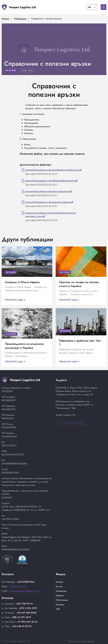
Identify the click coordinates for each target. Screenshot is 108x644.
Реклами (60, 605)
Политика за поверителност (81, 641)
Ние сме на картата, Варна (71, 423)
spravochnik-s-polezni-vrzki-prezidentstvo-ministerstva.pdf (53, 170)
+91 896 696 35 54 (27, 622)
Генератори (61, 591)
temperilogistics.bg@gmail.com (24, 591)
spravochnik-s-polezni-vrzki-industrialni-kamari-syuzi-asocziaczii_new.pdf (51, 215)
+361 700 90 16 (24, 604)
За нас (59, 586)
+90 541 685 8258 (26, 613)
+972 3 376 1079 (28, 608)
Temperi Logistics (18, 586)
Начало (5, 19)
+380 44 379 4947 (21, 617)
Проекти (60, 595)
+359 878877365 (26, 582)
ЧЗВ (58, 609)
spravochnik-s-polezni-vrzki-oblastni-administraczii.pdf (51, 181)
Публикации (20, 19)
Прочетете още (16, 300)
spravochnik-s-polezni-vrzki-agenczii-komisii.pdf (48, 191)
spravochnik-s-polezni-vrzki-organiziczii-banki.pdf (49, 202)
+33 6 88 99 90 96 (22, 626)
